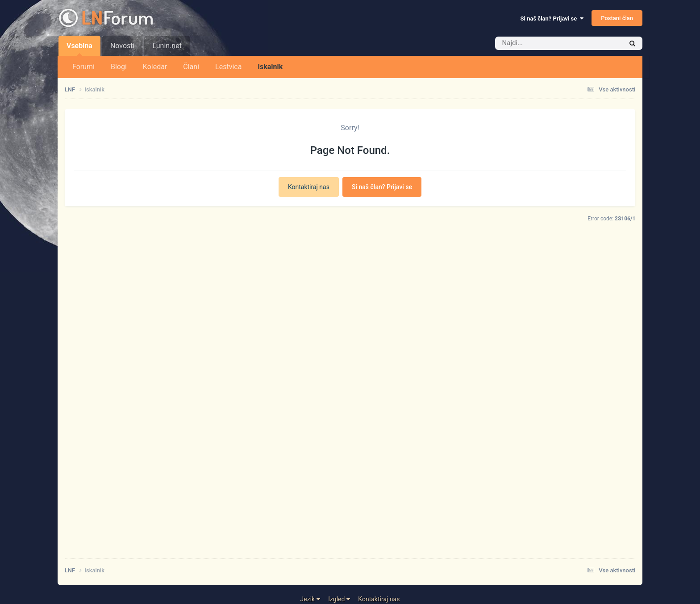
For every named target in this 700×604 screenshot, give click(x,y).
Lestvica (228, 67)
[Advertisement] (333, 417)
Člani (191, 67)
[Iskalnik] (546, 43)
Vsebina (79, 49)
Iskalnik (270, 67)
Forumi (83, 67)
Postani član (617, 18)
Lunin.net (167, 46)
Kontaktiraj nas (309, 187)
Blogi (119, 67)
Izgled (339, 599)
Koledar (155, 67)
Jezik (310, 599)
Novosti (123, 46)
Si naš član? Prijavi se (552, 19)
